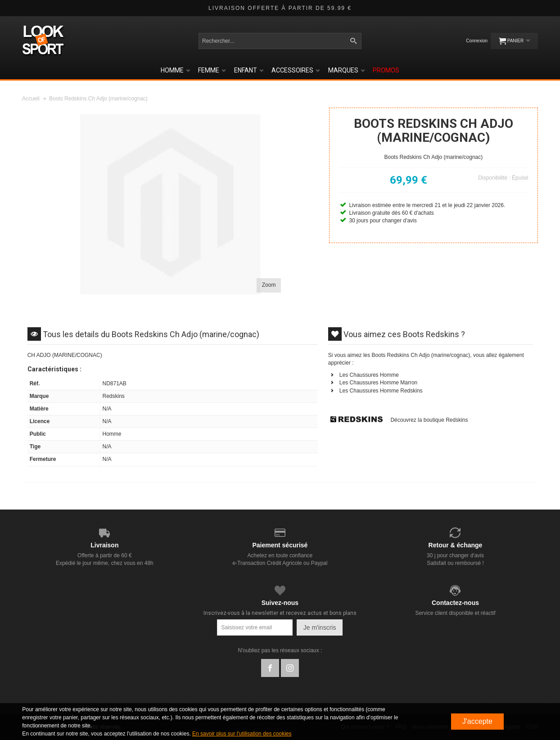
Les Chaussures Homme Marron (378, 383)
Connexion (477, 41)
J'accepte (477, 721)
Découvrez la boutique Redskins (429, 420)
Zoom (269, 285)
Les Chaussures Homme (369, 375)
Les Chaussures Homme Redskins (381, 391)
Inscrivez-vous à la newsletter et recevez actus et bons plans (280, 613)
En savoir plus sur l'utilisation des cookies (242, 734)
